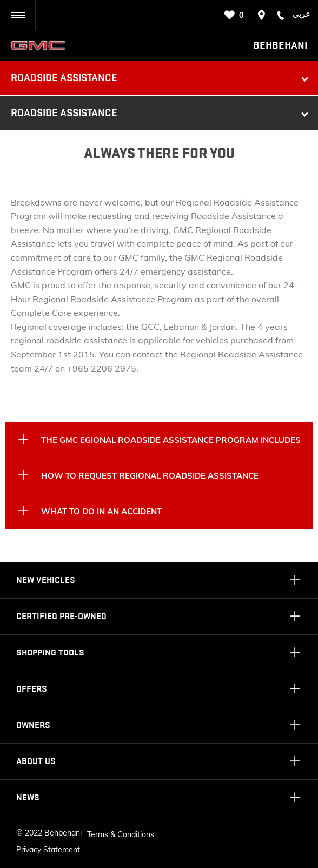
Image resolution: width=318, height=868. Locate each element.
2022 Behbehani (53, 833)
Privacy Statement (48, 850)
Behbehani (280, 45)
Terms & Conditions (121, 834)
